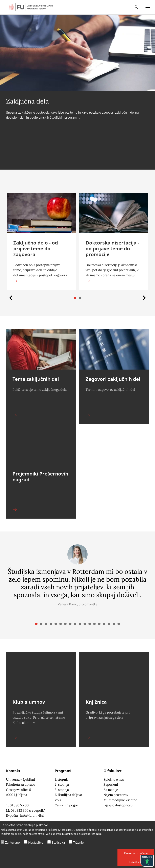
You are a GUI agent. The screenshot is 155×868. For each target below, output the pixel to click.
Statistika (58, 843)
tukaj (98, 834)
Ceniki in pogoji (67, 805)
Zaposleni (111, 784)
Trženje (78, 843)
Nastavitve (36, 843)
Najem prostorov (116, 795)
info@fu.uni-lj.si (32, 815)
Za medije (111, 790)
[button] (136, 853)
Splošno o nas (114, 779)
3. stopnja (62, 790)
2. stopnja (62, 784)
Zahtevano (12, 843)
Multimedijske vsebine (120, 800)
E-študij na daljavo (68, 795)
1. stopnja (61, 779)
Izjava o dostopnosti (118, 805)
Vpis (58, 800)
